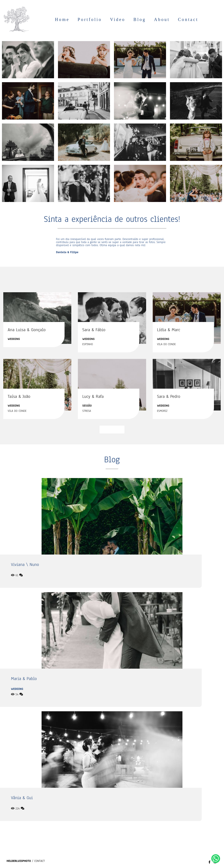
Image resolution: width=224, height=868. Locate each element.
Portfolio (90, 19)
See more (112, 429)
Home (62, 19)
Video (118, 19)
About (162, 19)
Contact (188, 19)
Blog (140, 19)
